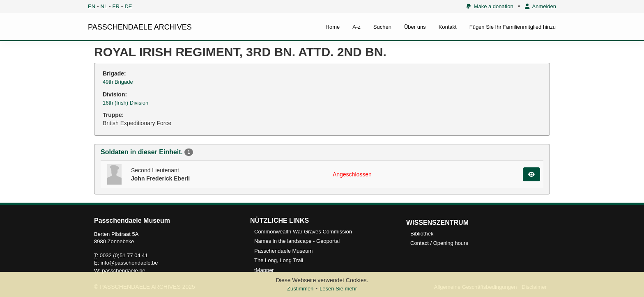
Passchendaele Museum (283, 251)
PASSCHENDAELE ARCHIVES (140, 27)
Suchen (382, 27)
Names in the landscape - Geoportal (297, 241)
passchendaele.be (124, 271)
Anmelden (540, 6)
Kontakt (448, 27)
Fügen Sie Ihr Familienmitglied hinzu (513, 27)
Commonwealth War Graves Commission (303, 232)
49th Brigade (118, 82)
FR (116, 6)
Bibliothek (422, 234)
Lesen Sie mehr (338, 289)
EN (92, 6)
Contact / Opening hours (439, 243)
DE (128, 6)
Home (333, 27)
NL (104, 6)
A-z (356, 27)
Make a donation (490, 6)
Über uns (415, 27)
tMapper (264, 270)
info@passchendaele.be (129, 263)
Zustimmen (300, 289)
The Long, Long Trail (279, 260)
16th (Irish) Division (125, 103)
